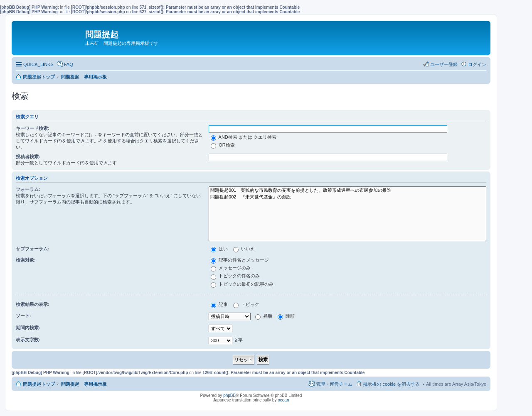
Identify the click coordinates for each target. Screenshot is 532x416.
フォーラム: (28, 189)
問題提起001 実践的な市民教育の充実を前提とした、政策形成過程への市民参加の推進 (347, 191)
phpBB (229, 395)
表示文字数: (28, 340)
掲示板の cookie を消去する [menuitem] (391, 384)
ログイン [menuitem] (477, 64)
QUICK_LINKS (38, 64)
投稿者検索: (28, 157)
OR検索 (223, 145)
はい (219, 249)
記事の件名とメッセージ (240, 260)
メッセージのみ (231, 268)
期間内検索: (28, 328)
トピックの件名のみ (235, 276)
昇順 (264, 316)
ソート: (23, 316)
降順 (286, 316)
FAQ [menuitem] (69, 64)
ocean (283, 400)
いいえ (244, 249)
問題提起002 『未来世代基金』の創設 (347, 197)
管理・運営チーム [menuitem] (334, 384)
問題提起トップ (39, 384)
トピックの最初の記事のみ (242, 284)
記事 (219, 304)
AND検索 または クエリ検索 (244, 137)
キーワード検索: (33, 128)
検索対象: (26, 260)
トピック (246, 304)
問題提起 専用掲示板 (84, 384)
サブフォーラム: (33, 249)
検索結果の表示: (33, 304)
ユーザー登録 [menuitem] (444, 64)
